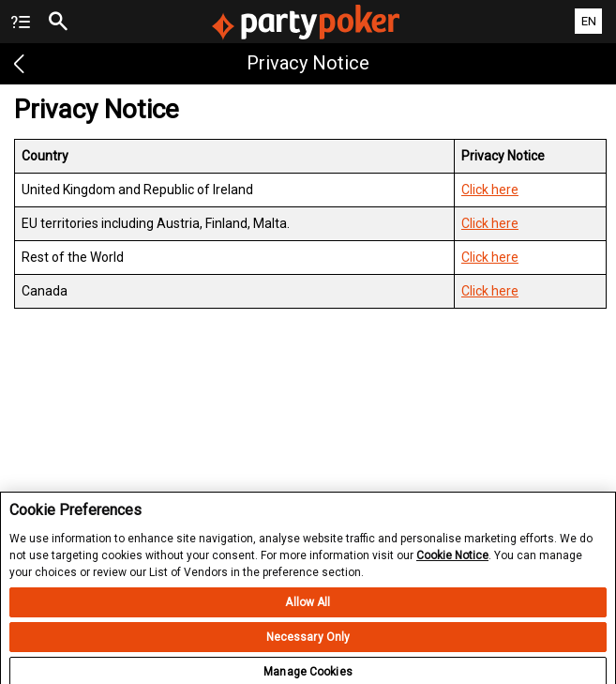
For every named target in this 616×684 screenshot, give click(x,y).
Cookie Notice (452, 563)
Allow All (308, 611)
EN (589, 21)
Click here (490, 190)
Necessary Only (308, 646)
